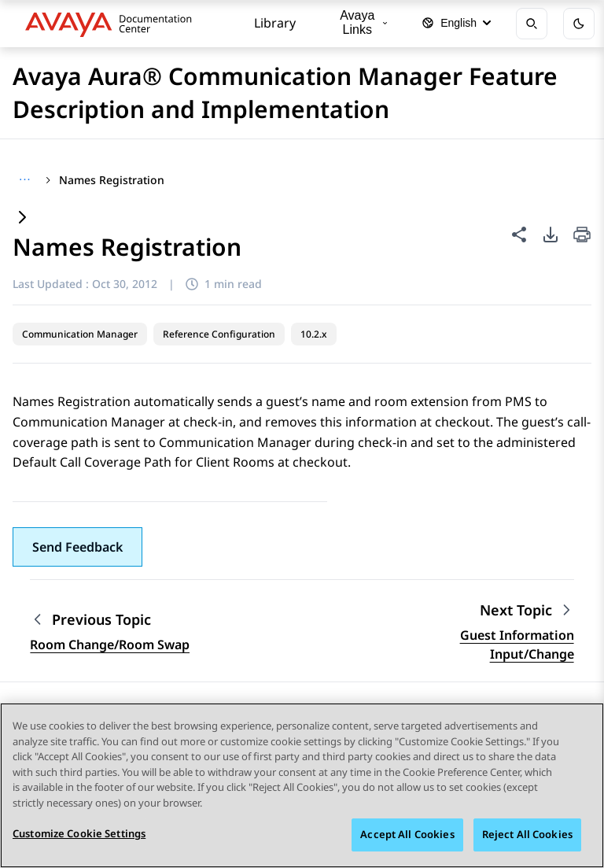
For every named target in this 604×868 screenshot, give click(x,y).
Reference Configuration (219, 334)
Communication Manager (80, 334)
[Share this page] (519, 235)
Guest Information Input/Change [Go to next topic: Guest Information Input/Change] (517, 645)
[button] (77, 547)
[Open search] (532, 24)
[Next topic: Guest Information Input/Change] (527, 610)
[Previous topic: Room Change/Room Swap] (110, 620)
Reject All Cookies (527, 835)
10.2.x (314, 334)
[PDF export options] (551, 235)
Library (275, 23)
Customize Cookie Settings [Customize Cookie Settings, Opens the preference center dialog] (79, 834)
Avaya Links (363, 22)
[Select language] (456, 24)
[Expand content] (22, 218)
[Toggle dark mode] (579, 24)
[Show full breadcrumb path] (25, 180)
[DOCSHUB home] (113, 24)
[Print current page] (582, 236)
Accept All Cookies (407, 835)
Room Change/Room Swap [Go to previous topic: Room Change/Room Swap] (110, 645)
